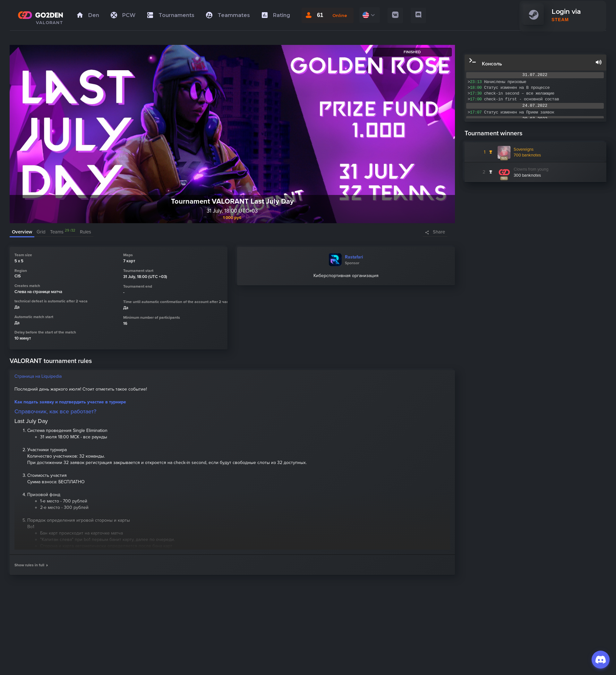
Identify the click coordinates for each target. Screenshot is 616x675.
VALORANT (50, 22)
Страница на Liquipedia (38, 376)
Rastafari (354, 257)
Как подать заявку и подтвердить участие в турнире (70, 402)
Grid (41, 232)
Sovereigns (524, 149)
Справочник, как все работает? (55, 411)
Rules (86, 232)
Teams (63, 232)
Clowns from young (531, 169)
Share (439, 232)
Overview (22, 232)
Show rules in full (31, 565)
